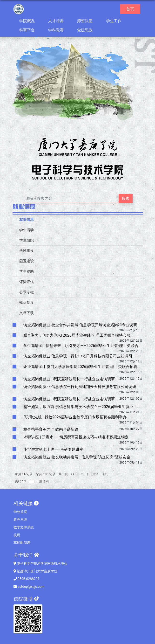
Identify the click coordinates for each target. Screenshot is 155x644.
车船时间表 (22, 543)
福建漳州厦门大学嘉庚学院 (35, 571)
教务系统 (20, 519)
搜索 (126, 198)
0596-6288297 (27, 579)
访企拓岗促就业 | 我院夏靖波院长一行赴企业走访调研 (69, 379)
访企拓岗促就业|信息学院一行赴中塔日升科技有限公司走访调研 (78, 356)
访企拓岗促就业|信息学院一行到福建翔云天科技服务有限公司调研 (80, 387)
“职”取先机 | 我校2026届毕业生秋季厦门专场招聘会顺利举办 (75, 417)
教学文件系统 (24, 527)
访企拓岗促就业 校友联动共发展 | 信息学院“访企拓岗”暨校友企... (78, 457)
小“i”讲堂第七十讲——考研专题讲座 (53, 449)
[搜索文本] (71, 199)
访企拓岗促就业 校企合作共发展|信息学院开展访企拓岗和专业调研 (80, 325)
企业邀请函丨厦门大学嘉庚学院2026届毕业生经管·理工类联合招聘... (82, 367)
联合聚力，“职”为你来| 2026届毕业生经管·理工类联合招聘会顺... (78, 335)
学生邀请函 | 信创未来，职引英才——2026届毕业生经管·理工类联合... (82, 346)
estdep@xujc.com (29, 587)
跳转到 (44, 481)
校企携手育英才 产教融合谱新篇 (51, 429)
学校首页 (20, 512)
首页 (132, 9)
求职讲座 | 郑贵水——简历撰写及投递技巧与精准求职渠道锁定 (76, 437)
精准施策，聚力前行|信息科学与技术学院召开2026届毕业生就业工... (82, 407)
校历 (17, 535)
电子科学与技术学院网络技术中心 (40, 563)
